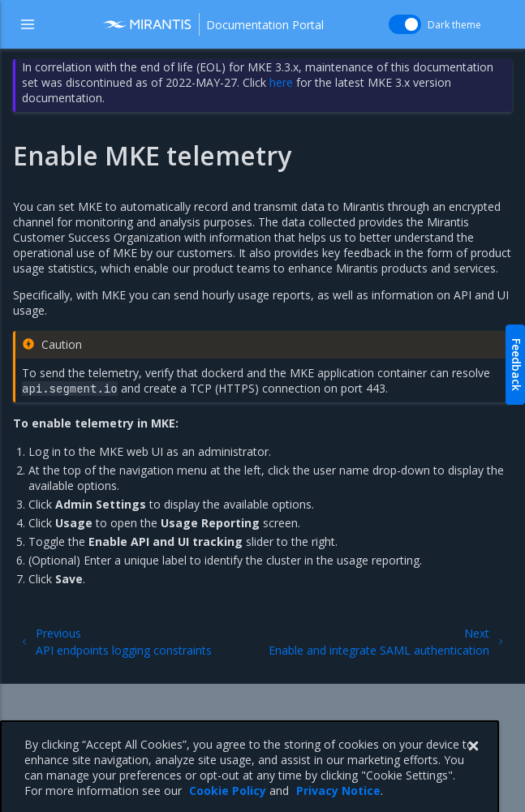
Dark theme (454, 25)
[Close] (473, 767)
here (281, 82)
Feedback (516, 365)
